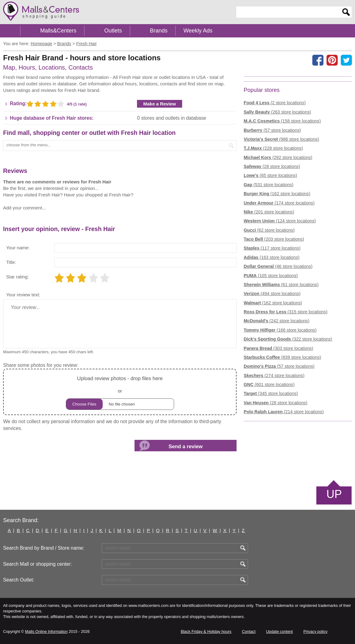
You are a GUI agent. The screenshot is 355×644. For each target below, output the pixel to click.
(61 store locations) (281, 285)
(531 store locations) (269, 185)
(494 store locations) (272, 294)
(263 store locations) (277, 112)
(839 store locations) (282, 357)
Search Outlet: (19, 580)
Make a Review (160, 104)
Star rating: (17, 277)
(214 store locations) (284, 412)
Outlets (113, 31)
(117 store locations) (272, 248)
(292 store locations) (278, 157)
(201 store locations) (269, 212)
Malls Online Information (46, 631)
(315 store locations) (286, 312)
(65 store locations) (270, 175)
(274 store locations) (274, 376)
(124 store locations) (280, 221)
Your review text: (23, 295)
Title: (11, 262)
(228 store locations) (273, 148)
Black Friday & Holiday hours (206, 631)
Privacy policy (315, 631)
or (120, 392)
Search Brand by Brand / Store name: (44, 548)
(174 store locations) (279, 203)
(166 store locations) (280, 330)
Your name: (18, 248)
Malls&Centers (58, 31)
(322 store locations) (288, 339)
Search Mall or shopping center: (37, 564)
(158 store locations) (282, 121)
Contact (249, 631)
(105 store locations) (271, 276)
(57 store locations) (272, 130)
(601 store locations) (269, 384)
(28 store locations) (272, 166)
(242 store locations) (276, 321)
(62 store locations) (269, 230)
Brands (159, 31)
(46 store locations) (278, 266)
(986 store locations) (281, 139)
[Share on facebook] (318, 60)
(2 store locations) (275, 103)
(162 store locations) (277, 194)
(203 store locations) (274, 239)
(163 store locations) (272, 257)
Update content (279, 631)
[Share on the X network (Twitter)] (346, 60)
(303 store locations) (278, 348)
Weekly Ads (198, 31)
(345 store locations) (271, 393)
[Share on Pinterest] (332, 60)
